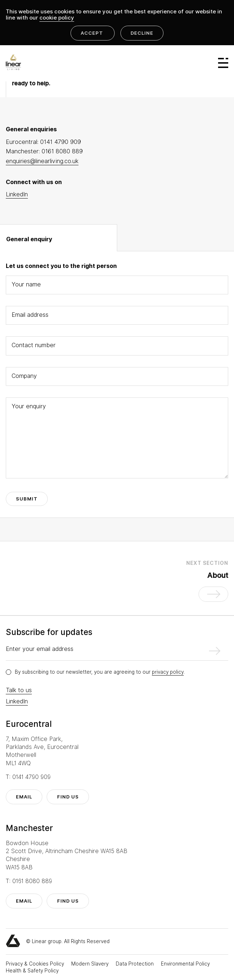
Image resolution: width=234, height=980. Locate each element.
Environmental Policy (185, 964)
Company (24, 376)
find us (68, 797)
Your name (26, 284)
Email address (30, 315)
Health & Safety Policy (32, 971)
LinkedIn (17, 701)
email (24, 797)
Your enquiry (29, 406)
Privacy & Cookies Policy (36, 964)
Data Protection (135, 964)
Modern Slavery (91, 964)
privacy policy (168, 672)
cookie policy (57, 18)
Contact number (34, 345)
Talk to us (19, 690)
